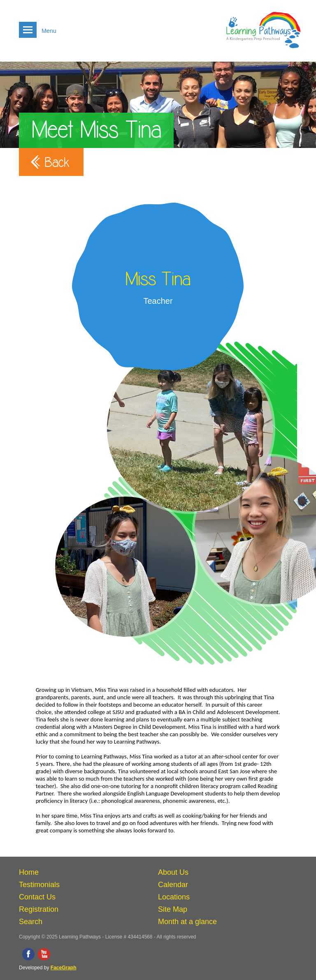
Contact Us (37, 897)
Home (29, 872)
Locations (174, 897)
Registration (39, 909)
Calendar (173, 885)
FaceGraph (64, 968)
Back (57, 163)
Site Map (173, 909)
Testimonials (39, 885)
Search (31, 922)
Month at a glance (187, 922)
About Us (173, 872)
